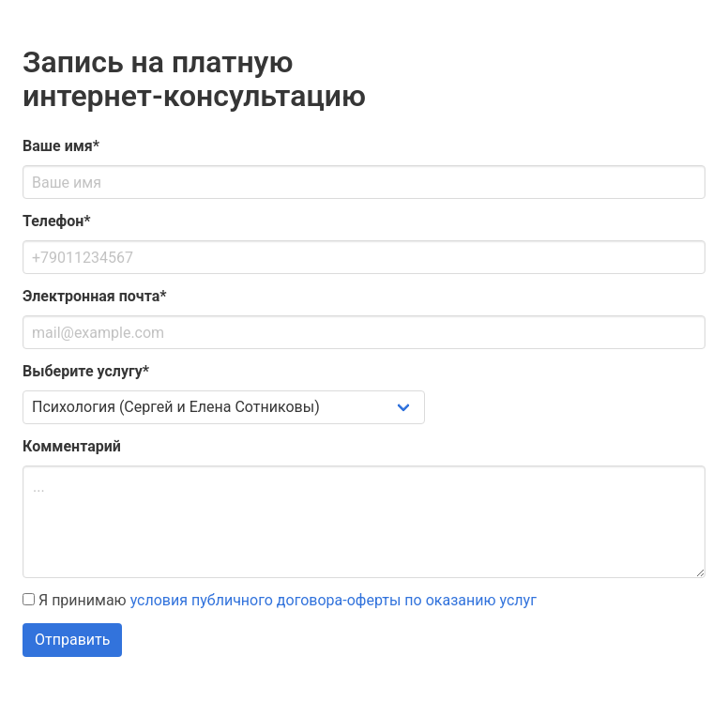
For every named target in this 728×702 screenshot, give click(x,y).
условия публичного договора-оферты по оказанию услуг (334, 600)
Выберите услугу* (86, 371)
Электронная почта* (95, 296)
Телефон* (57, 221)
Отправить (72, 640)
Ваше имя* (61, 146)
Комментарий (72, 446)
